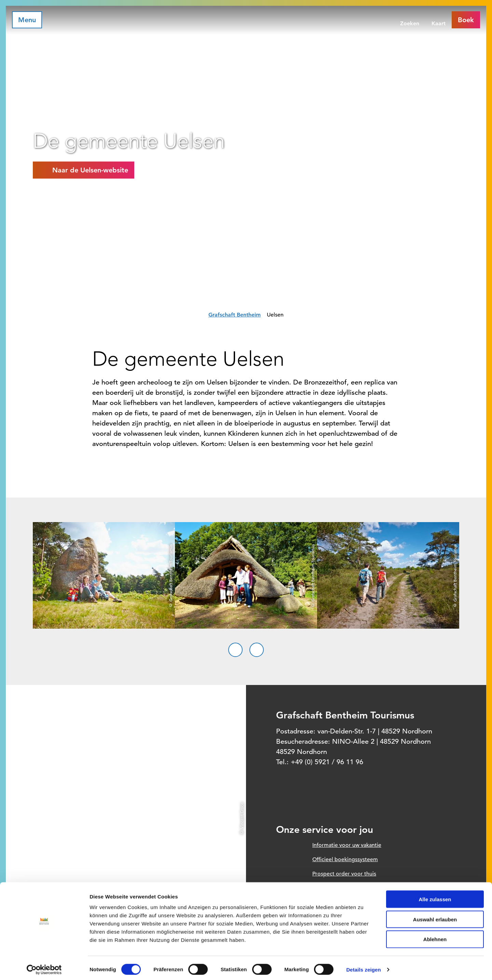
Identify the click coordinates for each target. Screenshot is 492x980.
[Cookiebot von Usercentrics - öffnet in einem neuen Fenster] (44, 967)
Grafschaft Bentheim (235, 315)
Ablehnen (435, 936)
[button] (84, 170)
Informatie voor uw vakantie (347, 845)
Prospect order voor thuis (344, 874)
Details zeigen (363, 967)
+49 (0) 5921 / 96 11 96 (327, 762)
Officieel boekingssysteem (345, 859)
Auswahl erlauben (435, 916)
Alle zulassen (435, 896)
